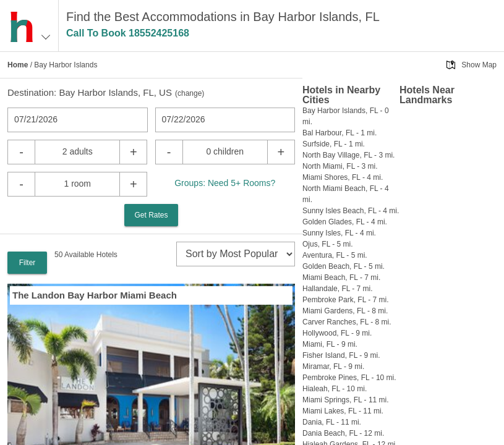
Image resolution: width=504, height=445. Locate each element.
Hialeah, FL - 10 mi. (335, 389)
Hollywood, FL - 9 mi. (337, 333)
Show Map (479, 65)
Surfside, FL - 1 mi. (334, 144)
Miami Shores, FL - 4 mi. (343, 177)
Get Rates (151, 215)
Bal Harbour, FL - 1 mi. (340, 133)
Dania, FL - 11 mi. (332, 422)
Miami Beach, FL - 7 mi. (341, 278)
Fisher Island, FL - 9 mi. (341, 355)
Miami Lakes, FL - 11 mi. (343, 411)
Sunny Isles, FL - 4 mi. (339, 233)
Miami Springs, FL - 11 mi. (346, 400)
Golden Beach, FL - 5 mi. (344, 266)
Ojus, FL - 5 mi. (328, 244)
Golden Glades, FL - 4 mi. (345, 222)
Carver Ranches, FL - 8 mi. (347, 322)
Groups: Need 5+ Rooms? (225, 183)
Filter (28, 263)
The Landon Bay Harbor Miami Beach (95, 295)
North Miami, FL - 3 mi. (340, 166)
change (190, 93)
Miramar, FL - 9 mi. (333, 367)
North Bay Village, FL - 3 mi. (348, 155)
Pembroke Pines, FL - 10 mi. (349, 378)
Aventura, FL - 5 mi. (335, 255)
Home (18, 65)
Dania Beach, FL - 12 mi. (343, 433)
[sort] (236, 254)
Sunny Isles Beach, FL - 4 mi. (351, 211)
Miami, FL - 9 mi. (330, 344)
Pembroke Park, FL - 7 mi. (346, 300)
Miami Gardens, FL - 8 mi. (345, 311)
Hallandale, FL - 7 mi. (338, 289)
